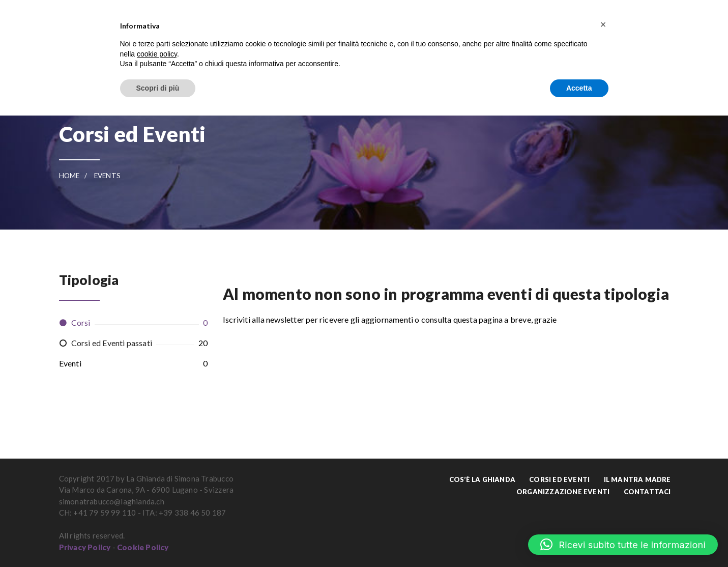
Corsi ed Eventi (559, 479)
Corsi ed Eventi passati (112, 343)
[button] (623, 545)
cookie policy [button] (157, 54)
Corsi (81, 322)
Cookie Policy (143, 547)
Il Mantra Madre (637, 479)
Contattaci (647, 492)
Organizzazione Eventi (563, 492)
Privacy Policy (85, 547)
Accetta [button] (579, 88)
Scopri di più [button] (158, 88)
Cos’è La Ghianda (482, 479)
